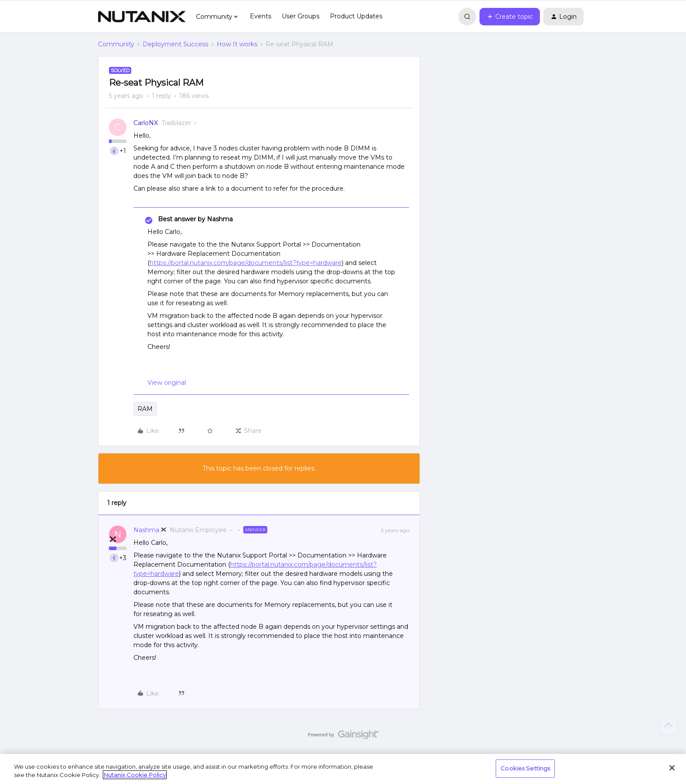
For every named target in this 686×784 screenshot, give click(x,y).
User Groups (301, 16)
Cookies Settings (525, 768)
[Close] (672, 768)
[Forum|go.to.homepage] (142, 17)
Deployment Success (175, 44)
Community (116, 44)
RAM (145, 409)
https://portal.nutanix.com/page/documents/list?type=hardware (246, 263)
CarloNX (146, 123)
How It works (237, 44)
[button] (510, 17)
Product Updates (356, 16)
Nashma (146, 530)
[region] (343, 769)
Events (261, 16)
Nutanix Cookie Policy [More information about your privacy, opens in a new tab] (135, 775)
